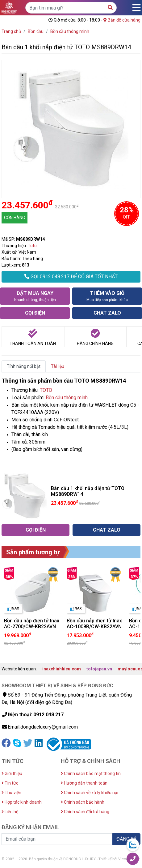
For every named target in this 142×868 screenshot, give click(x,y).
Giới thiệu (12, 774)
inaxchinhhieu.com (62, 669)
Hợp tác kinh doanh (22, 802)
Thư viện (11, 793)
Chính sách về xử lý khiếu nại (90, 793)
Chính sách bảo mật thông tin (91, 774)
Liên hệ (10, 812)
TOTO (46, 390)
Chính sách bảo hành (83, 802)
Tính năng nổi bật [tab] (24, 366)
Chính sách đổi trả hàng (85, 812)
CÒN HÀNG (15, 218)
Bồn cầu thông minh (67, 398)
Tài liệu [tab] (58, 366)
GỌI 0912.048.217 (71, 277)
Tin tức (10, 783)
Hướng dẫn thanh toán (84, 783)
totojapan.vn (99, 669)
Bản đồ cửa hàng (122, 20)
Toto (32, 246)
